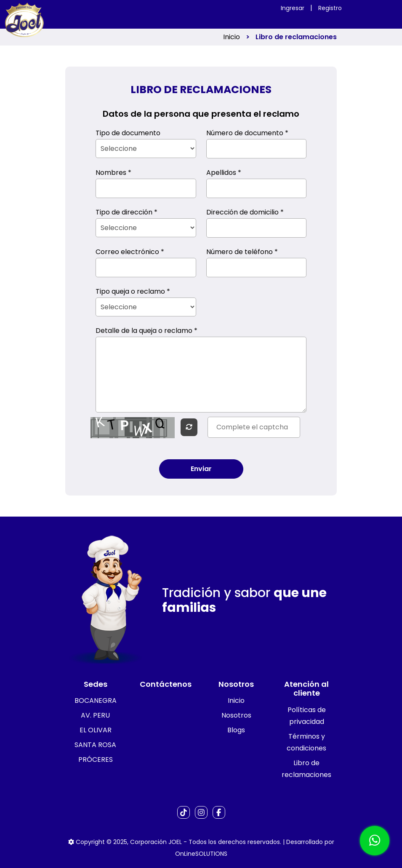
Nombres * (113, 173)
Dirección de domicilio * (245, 212)
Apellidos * (224, 173)
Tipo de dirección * (126, 212)
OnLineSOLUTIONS (201, 854)
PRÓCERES (96, 759)
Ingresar (293, 8)
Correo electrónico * (130, 252)
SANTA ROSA (95, 745)
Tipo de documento (128, 133)
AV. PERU (95, 715)
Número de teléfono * (242, 252)
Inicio (232, 37)
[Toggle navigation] (321, 14)
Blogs (236, 730)
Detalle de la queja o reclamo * (146, 331)
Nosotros (236, 715)
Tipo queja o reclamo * (133, 291)
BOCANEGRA (96, 701)
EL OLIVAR (96, 730)
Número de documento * (247, 133)
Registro (330, 8)
